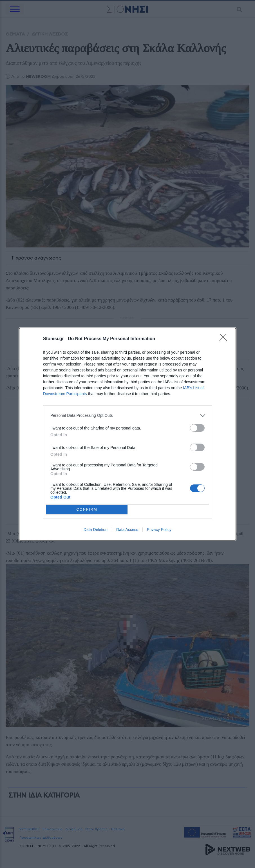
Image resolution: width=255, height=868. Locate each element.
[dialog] (127, 434)
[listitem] (127, 415)
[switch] (197, 428)
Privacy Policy (159, 530)
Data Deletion (96, 530)
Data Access (127, 530)
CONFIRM (87, 509)
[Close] (225, 339)
